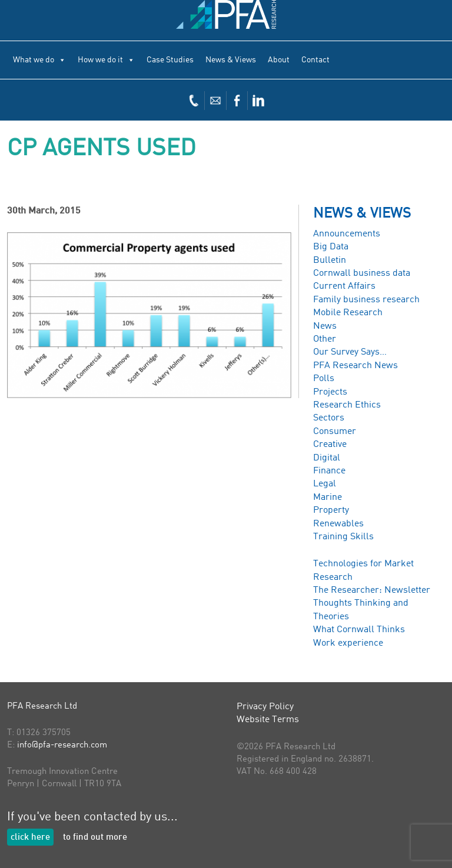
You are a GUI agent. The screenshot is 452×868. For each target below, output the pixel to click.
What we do (39, 60)
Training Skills (343, 537)
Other (325, 339)
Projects (330, 392)
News (325, 326)
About (279, 60)
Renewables (338, 524)
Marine (328, 498)
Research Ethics (347, 405)
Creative (330, 445)
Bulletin (330, 261)
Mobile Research (348, 313)
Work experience (348, 643)
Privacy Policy (265, 707)
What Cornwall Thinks (359, 630)
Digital (327, 458)
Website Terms (268, 720)
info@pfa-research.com (62, 745)
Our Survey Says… (350, 352)
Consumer (335, 432)
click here (30, 838)
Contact (315, 60)
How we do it (106, 60)
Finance (329, 471)
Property (331, 510)
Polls (324, 379)
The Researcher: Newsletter (372, 590)
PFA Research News (355, 366)
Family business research (366, 300)
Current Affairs (344, 286)
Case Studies (170, 60)
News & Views (231, 60)
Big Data (331, 247)
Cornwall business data (362, 273)
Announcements (347, 234)
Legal (325, 484)
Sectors (329, 418)
